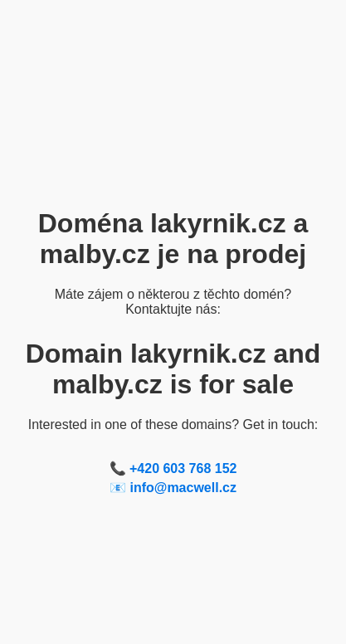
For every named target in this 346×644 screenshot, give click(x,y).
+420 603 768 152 (183, 468)
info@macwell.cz (183, 488)
